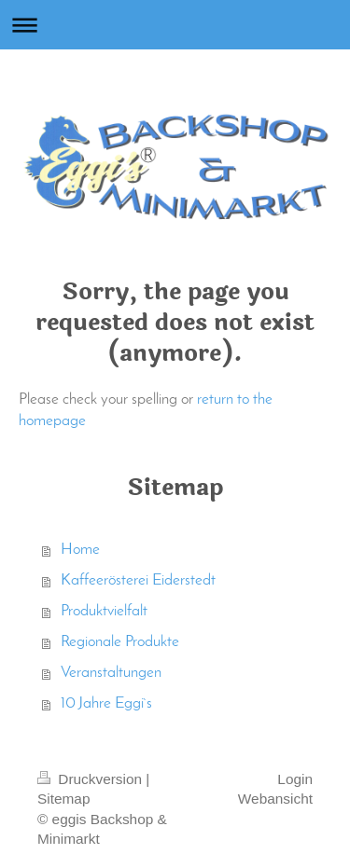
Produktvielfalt (104, 612)
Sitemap (63, 799)
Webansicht (275, 799)
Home (80, 550)
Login (295, 779)
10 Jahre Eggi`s (106, 704)
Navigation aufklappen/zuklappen (175, 25)
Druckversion (91, 779)
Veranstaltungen (111, 673)
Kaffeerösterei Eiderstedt (138, 581)
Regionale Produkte (120, 642)
